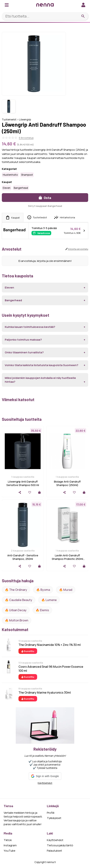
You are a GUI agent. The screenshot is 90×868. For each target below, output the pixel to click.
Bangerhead (21, 188)
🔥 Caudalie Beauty (19, 600)
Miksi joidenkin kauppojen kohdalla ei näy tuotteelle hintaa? (40, 380)
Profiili (51, 813)
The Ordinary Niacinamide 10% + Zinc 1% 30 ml (50, 645)
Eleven (7, 188)
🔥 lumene (49, 600)
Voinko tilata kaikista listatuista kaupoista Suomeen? (42, 365)
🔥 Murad (66, 590)
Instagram (10, 845)
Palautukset (54, 851)
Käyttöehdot (45, 783)
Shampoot (27, 175)
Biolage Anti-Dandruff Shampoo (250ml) (67, 483)
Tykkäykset (54, 818)
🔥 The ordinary (16, 590)
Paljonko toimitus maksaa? (23, 340)
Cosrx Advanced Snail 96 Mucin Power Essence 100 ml (51, 669)
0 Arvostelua (26, 138)
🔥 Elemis (42, 610)
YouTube (10, 851)
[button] (45, 776)
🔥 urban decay (16, 610)
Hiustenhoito (10, 175)
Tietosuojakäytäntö (60, 845)
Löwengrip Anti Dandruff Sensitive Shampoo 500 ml (23, 483)
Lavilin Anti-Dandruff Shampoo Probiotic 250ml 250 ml (67, 559)
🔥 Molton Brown (17, 620)
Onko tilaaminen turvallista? (24, 352)
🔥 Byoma (43, 590)
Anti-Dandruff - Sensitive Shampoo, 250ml (23, 557)
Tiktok (8, 840)
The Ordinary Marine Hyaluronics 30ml (45, 693)
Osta (45, 198)
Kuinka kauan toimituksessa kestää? (30, 327)
